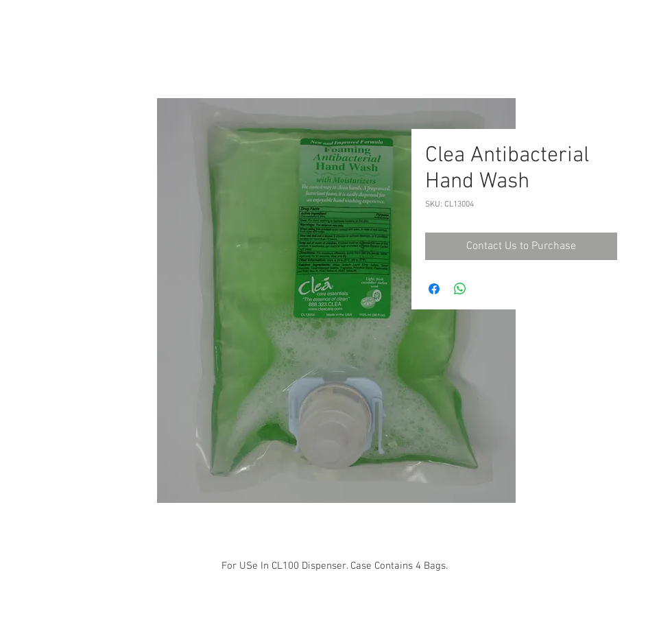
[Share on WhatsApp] (460, 289)
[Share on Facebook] (434, 289)
